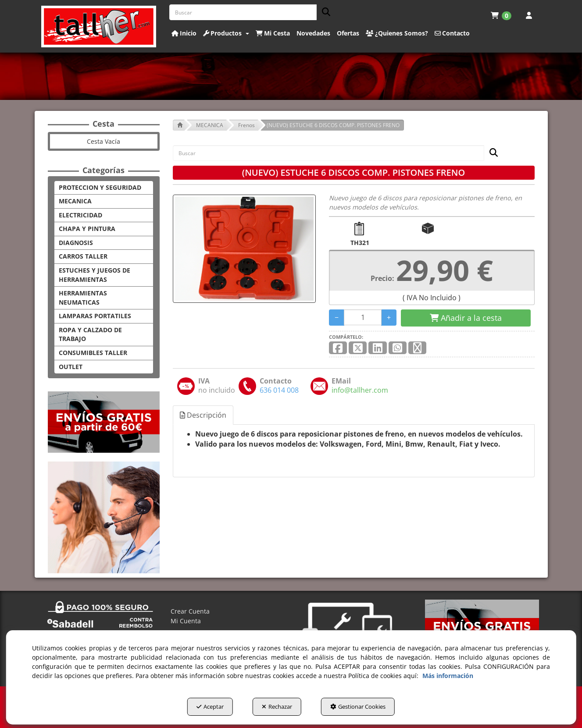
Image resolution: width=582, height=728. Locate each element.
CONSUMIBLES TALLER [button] (93, 353)
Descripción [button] (203, 415)
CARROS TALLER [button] (83, 256)
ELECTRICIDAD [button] (80, 215)
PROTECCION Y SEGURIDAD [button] (100, 187)
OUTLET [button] (71, 367)
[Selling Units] (363, 317)
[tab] (204, 415)
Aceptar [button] (210, 707)
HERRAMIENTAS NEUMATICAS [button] (83, 298)
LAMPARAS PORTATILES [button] (95, 316)
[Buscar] (323, 12)
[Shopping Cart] (466, 318)
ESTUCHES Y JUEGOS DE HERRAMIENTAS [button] (95, 275)
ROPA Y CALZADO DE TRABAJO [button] (90, 334)
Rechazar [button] (277, 707)
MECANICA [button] (75, 201)
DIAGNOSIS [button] (76, 243)
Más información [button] (448, 676)
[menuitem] (501, 15)
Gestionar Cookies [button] (358, 707)
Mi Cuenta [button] (186, 621)
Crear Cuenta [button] (190, 611)
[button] (99, 27)
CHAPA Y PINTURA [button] (87, 229)
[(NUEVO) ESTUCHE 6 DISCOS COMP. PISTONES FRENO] (244, 249)
